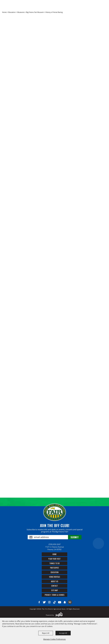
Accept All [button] (63, 633)
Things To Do (54, 563)
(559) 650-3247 (55, 544)
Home (4, 12)
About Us (55, 581)
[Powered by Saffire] (59, 615)
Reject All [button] (46, 633)
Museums (21, 12)
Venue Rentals (55, 577)
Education (12, 12)
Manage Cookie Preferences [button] (54, 639)
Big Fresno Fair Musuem (35, 12)
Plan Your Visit (54, 559)
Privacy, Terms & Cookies (55, 595)
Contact (55, 586)
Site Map (55, 590)
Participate (54, 568)
